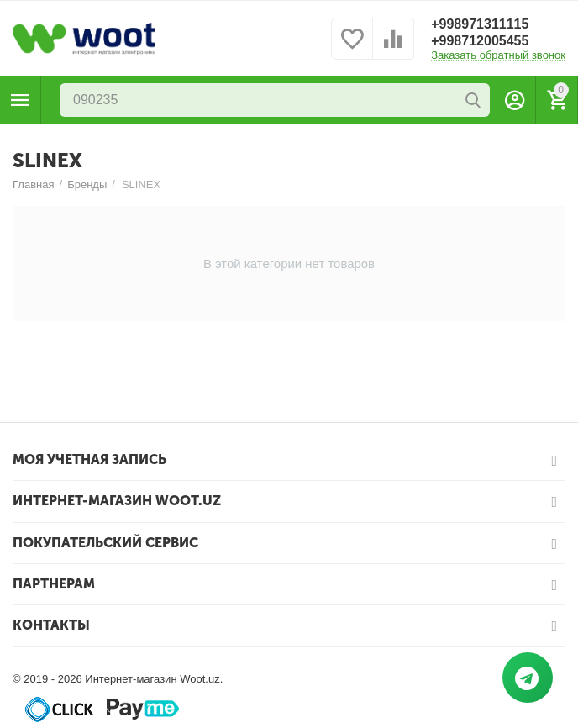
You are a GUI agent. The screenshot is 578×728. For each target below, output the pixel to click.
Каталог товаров (20, 100)
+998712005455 (480, 41)
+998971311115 (480, 24)
